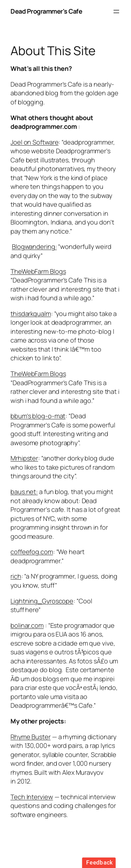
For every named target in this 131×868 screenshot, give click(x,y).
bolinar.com (27, 625)
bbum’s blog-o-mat (38, 416)
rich (16, 576)
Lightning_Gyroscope (42, 601)
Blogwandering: (34, 247)
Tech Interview (32, 797)
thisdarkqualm (31, 314)
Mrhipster (24, 458)
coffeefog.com (32, 552)
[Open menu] (116, 12)
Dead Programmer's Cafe (46, 11)
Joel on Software (34, 142)
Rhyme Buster (31, 737)
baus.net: (24, 492)
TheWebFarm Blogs (38, 271)
